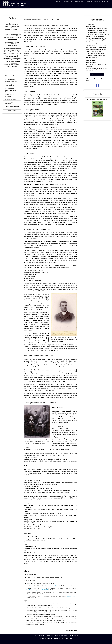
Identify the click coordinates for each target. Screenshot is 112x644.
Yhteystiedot (58, 636)
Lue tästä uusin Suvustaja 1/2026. (97, 108)
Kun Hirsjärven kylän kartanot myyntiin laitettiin (11, 80)
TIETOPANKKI (79, 2)
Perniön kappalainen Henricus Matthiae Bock (11, 85)
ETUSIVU (59, 2)
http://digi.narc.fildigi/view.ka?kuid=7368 (37, 590)
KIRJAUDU (105, 2)
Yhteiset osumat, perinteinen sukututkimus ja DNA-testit (12, 107)
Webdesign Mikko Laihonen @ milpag (56, 641)
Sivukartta (75, 636)
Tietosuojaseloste (49, 636)
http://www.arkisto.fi (50, 586)
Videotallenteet (15, 61)
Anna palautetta (67, 636)
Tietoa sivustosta (39, 636)
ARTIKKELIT (88, 2)
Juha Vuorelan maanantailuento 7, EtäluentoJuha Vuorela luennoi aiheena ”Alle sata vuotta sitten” (96, 65)
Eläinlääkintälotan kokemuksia (9, 95)
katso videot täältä (13, 39)
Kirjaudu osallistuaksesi (97, 74)
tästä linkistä (14, 63)
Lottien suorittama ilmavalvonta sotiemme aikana (10, 90)
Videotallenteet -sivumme (10, 34)
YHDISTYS (97, 2)
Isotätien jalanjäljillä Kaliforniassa (9, 103)
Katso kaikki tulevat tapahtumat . (95, 80)
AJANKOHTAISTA (68, 2)
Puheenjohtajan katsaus (11, 99)
